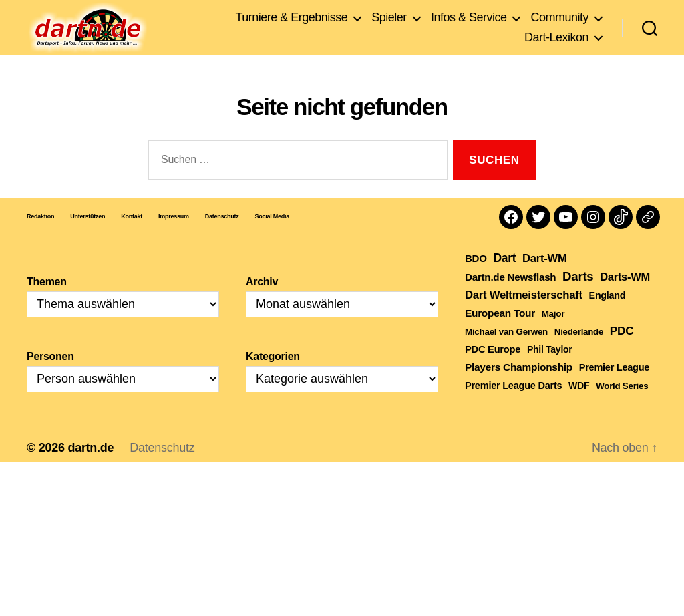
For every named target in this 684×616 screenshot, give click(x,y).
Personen (50, 376)
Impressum (174, 237)
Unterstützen (88, 237)
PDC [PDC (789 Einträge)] (622, 351)
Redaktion (40, 237)
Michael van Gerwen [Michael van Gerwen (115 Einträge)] (506, 352)
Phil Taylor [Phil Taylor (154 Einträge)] (550, 369)
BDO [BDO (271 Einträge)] (476, 278)
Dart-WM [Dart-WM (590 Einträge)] (544, 278)
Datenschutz (222, 237)
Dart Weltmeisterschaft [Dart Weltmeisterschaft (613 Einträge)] (524, 315)
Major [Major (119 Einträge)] (553, 334)
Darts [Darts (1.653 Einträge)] (578, 296)
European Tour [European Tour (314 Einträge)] (500, 333)
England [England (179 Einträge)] (608, 315)
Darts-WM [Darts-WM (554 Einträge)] (625, 297)
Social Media (273, 237)
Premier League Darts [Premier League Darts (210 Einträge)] (513, 406)
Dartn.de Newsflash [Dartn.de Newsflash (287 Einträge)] (510, 297)
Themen (47, 302)
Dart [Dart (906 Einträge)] (504, 278)
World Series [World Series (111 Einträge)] (622, 406)
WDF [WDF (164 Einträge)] (579, 406)
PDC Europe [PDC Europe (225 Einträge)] (493, 369)
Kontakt (132, 237)
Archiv (262, 302)
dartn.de (91, 468)
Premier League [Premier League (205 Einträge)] (614, 388)
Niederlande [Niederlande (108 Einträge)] (579, 352)
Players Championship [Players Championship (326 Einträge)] (519, 387)
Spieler (389, 19)
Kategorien (273, 376)
